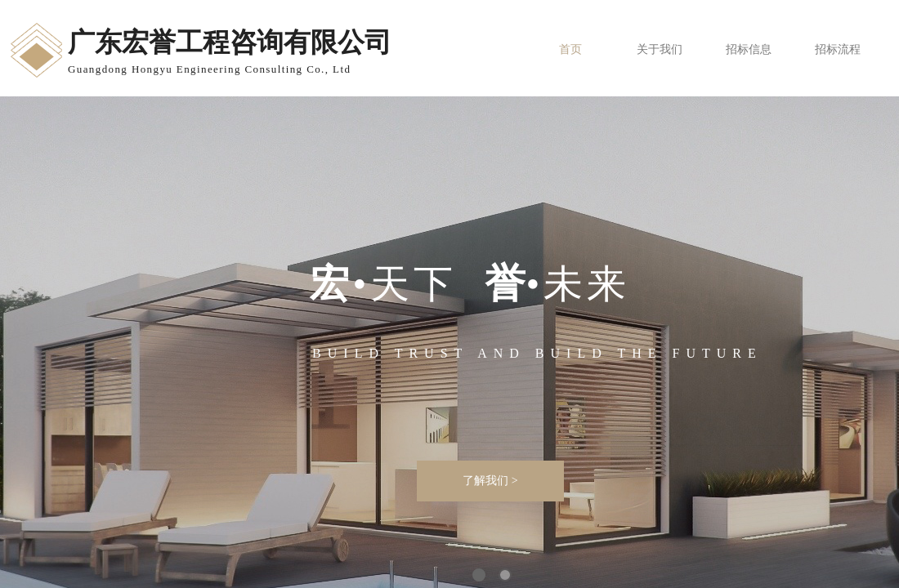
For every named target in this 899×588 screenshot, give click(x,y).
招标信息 (749, 49)
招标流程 (838, 49)
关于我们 (660, 49)
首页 (570, 49)
